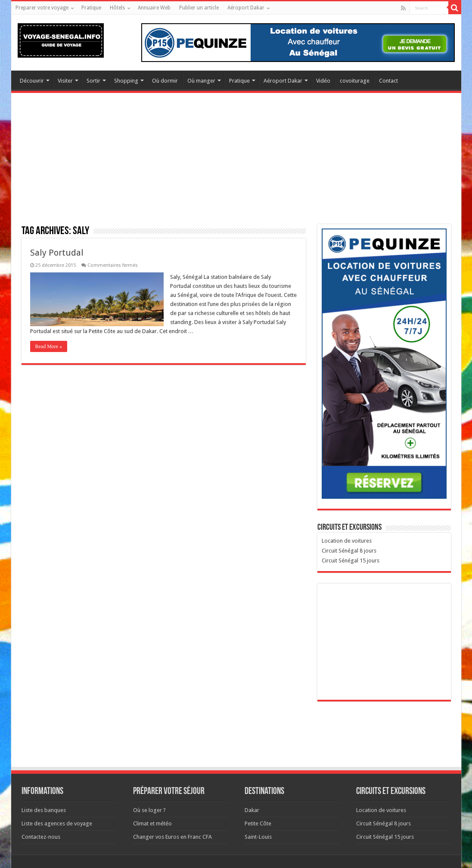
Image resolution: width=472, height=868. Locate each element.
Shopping (126, 81)
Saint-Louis (258, 837)
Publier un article (199, 8)
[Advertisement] (236, 164)
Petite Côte (258, 823)
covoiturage (355, 81)
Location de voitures (347, 541)
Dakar (252, 810)
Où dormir (165, 81)
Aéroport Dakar (246, 8)
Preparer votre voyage (42, 8)
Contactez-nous (41, 837)
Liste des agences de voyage (57, 823)
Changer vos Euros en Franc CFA (172, 837)
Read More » (49, 346)
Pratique (91, 8)
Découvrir (32, 81)
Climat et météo (152, 823)
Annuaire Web (154, 8)
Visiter (65, 81)
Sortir (93, 81)
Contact (388, 81)
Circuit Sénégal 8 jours (349, 551)
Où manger (201, 81)
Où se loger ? (149, 810)
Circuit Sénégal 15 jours (351, 561)
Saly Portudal (57, 253)
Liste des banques (44, 810)
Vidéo (323, 81)
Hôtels (117, 8)
